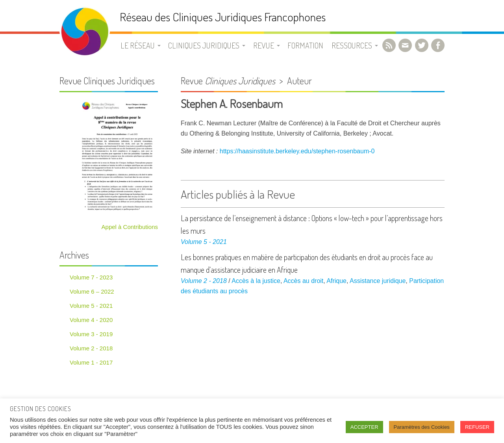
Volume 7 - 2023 (91, 277)
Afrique (336, 281)
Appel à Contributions (130, 227)
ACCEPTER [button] (364, 427)
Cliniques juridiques (204, 45)
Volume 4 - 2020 (91, 320)
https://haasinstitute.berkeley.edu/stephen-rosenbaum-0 (297, 151)
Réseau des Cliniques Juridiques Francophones (223, 17)
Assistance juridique (378, 281)
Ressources (352, 45)
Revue (264, 45)
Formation (305, 45)
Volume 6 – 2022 (92, 291)
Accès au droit (303, 281)
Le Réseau (138, 45)
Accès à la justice (256, 281)
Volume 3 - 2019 (91, 334)
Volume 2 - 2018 (204, 281)
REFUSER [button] (477, 427)
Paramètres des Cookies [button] (422, 427)
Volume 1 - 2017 (91, 362)
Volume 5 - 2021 (204, 242)
